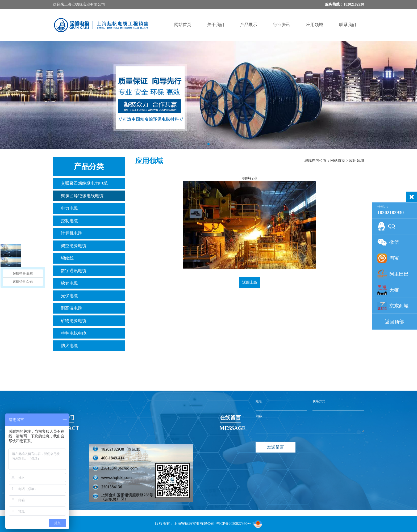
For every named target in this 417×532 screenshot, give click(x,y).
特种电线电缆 (74, 333)
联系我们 (348, 25)
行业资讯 (282, 25)
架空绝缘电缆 (74, 246)
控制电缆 (69, 221)
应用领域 (315, 25)
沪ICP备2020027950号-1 (235, 524)
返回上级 (250, 282)
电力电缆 (69, 208)
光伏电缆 (69, 296)
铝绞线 (67, 258)
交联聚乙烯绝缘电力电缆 (84, 183)
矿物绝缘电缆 (74, 321)
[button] (204, 144)
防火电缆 (69, 346)
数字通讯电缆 (74, 271)
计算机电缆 (72, 233)
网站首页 (183, 25)
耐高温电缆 (72, 308)
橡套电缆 (69, 283)
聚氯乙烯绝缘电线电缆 (82, 196)
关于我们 (216, 25)
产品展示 (249, 25)
